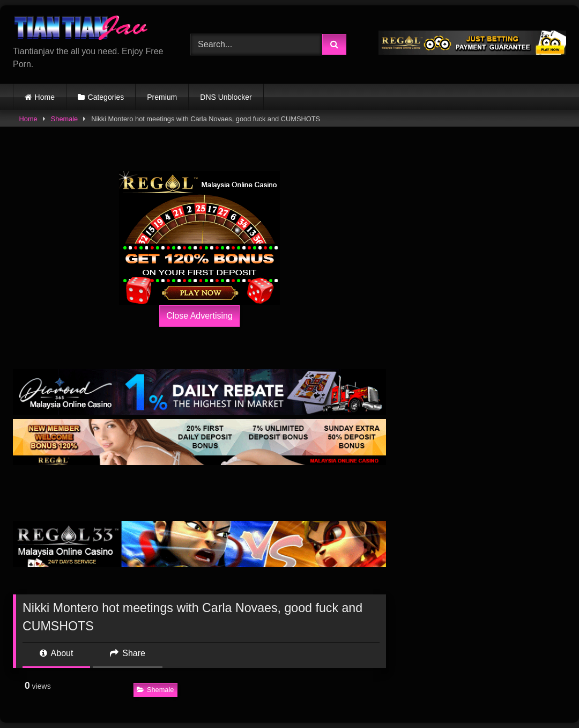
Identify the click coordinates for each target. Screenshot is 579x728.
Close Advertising (199, 316)
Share (128, 653)
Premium (162, 97)
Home (45, 97)
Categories (106, 97)
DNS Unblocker (226, 97)
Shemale (65, 119)
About (56, 653)
